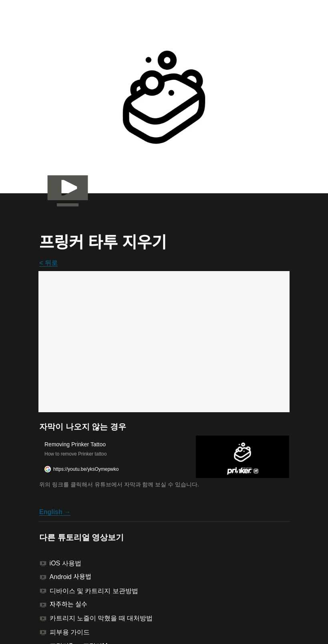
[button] (164, 457)
